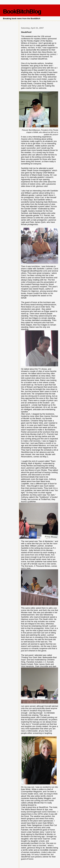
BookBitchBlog (22, 11)
